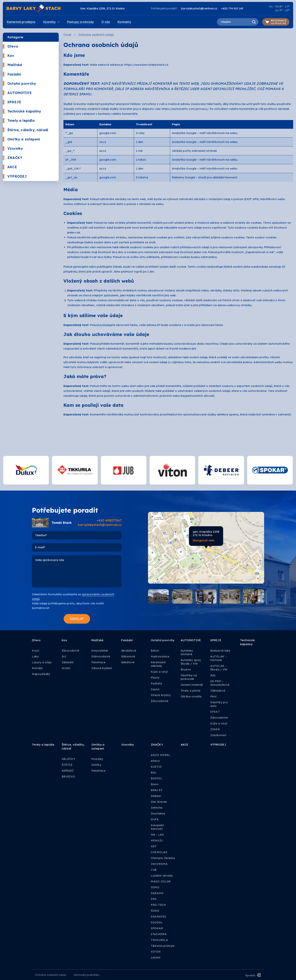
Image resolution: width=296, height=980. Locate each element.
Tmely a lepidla (19, 121)
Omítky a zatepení (21, 139)
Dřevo (10, 46)
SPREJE (12, 102)
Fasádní (12, 74)
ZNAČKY (13, 158)
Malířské (12, 65)
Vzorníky (13, 148)
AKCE (10, 167)
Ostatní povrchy (19, 84)
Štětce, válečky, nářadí (25, 130)
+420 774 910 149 (232, 8)
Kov (9, 56)
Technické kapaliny (22, 111)
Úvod (67, 35)
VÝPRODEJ (15, 176)
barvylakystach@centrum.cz (199, 8)
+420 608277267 (109, 520)
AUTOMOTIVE (17, 93)
